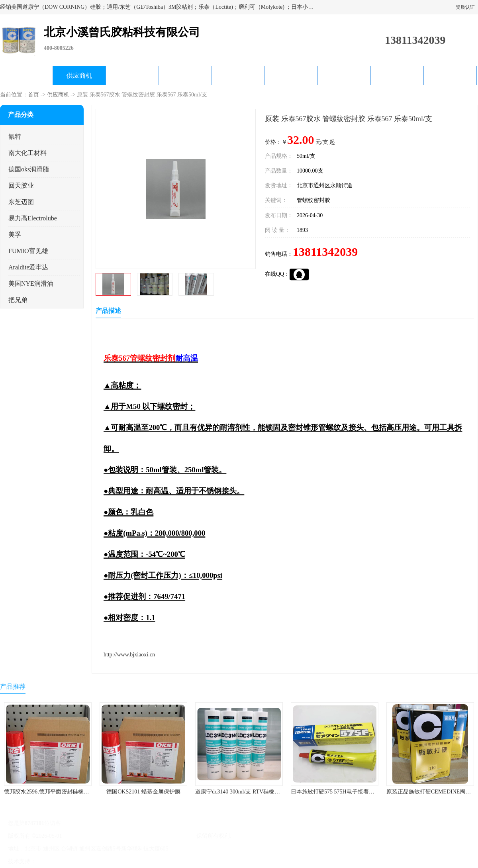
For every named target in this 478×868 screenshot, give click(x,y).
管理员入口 (104, 861)
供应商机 (79, 76)
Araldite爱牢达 (28, 267)
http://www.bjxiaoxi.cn (129, 655)
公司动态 (238, 76)
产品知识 (291, 76)
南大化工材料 (27, 153)
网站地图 (131, 861)
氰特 (15, 136)
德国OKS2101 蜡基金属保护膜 (143, 792)
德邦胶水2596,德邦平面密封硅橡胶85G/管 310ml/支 (66, 792)
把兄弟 (18, 300)
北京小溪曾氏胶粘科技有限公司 (156, 836)
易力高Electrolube (33, 218)
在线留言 (397, 76)
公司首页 (26, 76)
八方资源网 (51, 861)
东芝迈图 (21, 202)
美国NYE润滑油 (31, 284)
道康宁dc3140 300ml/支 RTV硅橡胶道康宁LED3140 (257, 792)
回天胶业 (21, 186)
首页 (33, 95)
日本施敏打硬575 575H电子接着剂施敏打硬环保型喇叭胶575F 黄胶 (372, 792)
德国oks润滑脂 (29, 169)
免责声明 (78, 861)
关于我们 (185, 76)
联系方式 (450, 76)
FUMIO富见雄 (28, 251)
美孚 (15, 235)
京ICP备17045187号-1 (89, 836)
